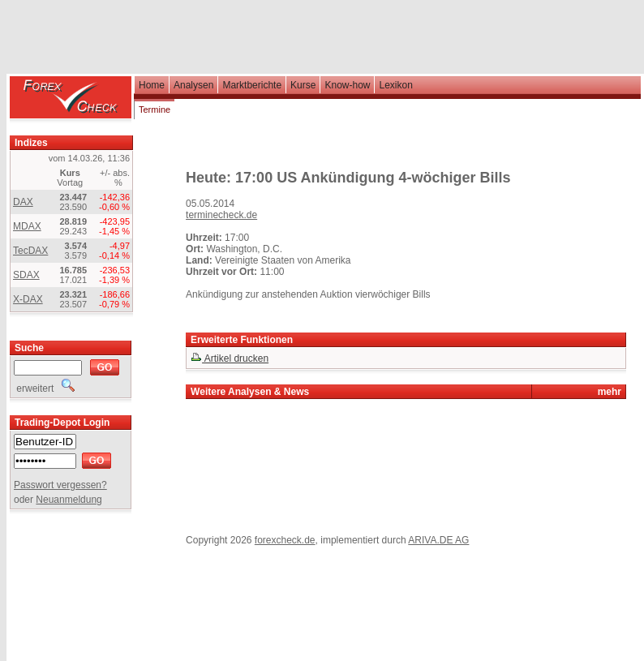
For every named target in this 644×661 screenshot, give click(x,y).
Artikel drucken (230, 358)
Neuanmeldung (69, 500)
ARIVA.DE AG (438, 540)
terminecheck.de (221, 215)
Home (152, 85)
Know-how (347, 85)
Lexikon (395, 85)
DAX (23, 202)
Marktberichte (252, 85)
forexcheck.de (285, 540)
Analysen (193, 85)
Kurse (303, 85)
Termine (155, 109)
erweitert (44, 388)
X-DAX (28, 299)
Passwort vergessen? (60, 485)
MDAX (27, 226)
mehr (610, 392)
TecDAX (30, 251)
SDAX (26, 275)
